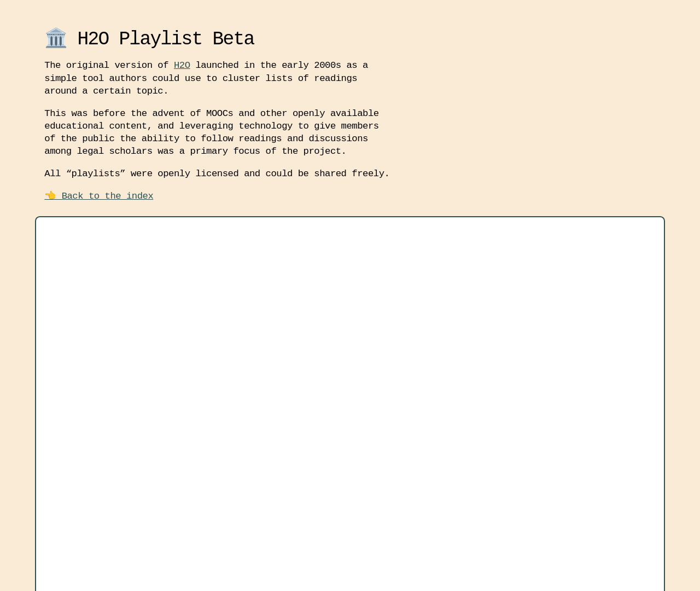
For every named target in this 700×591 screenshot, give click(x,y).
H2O (182, 65)
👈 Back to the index (99, 196)
